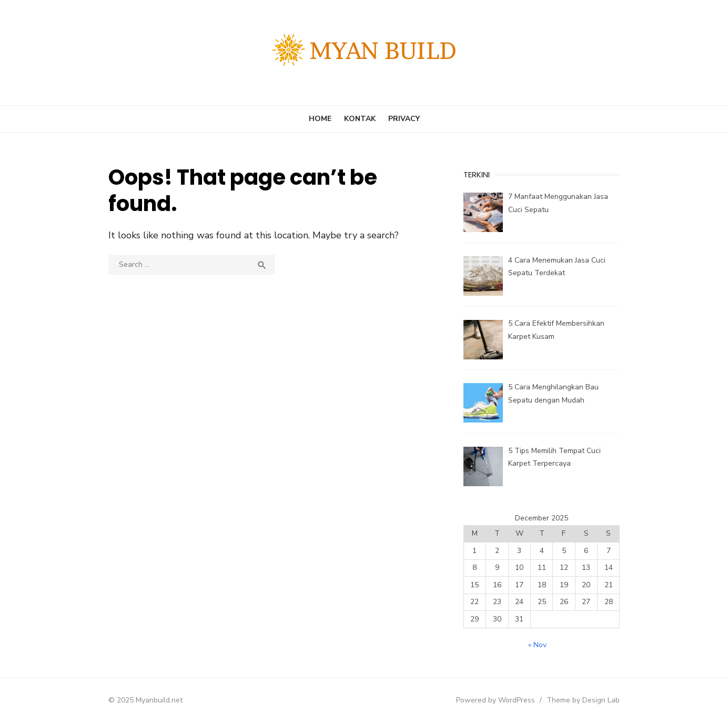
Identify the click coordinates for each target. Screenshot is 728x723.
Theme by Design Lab (585, 700)
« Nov (539, 645)
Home (320, 119)
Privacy (404, 119)
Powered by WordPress (498, 700)
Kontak (360, 119)
